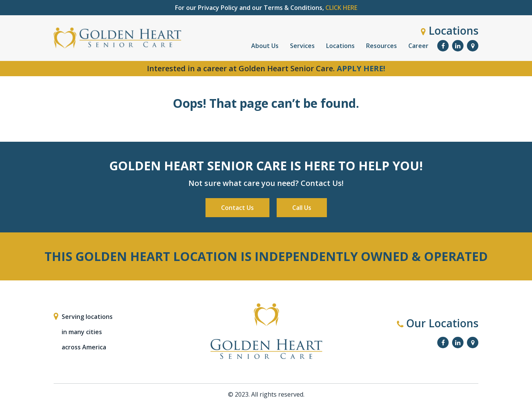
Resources (381, 46)
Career (418, 46)
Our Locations (438, 323)
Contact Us (237, 208)
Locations (450, 30)
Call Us (302, 208)
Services (302, 46)
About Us (265, 46)
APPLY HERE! (361, 68)
